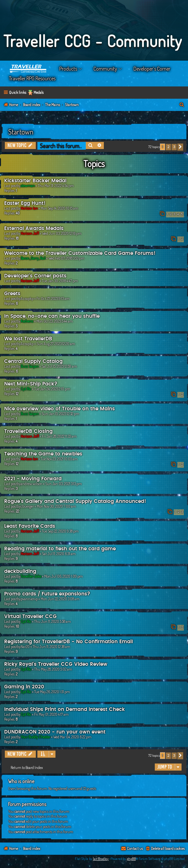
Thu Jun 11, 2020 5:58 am (53, 621)
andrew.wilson (31, 484)
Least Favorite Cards (30, 526)
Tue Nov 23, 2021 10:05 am (59, 459)
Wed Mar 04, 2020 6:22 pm (72, 737)
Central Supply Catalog (33, 361)
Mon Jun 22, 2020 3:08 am (60, 599)
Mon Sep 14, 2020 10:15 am (59, 208)
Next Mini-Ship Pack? (31, 384)
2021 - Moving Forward (33, 479)
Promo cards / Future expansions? (47, 594)
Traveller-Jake (31, 576)
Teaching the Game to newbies (43, 454)
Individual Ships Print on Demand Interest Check (64, 709)
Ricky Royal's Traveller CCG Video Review (56, 664)
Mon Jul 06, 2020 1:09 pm (64, 576)
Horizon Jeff (30, 233)
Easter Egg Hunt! (25, 203)
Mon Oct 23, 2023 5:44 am (55, 321)
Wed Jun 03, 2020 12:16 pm (62, 233)
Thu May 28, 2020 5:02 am (53, 669)
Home (28, 69)
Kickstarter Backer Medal (35, 181)
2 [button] (168, 147)
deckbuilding (20, 571)
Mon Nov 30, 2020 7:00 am (56, 506)
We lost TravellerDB (28, 339)
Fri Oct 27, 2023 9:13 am (53, 299)
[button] (180, 147)
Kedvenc (27, 321)
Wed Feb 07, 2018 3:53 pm (66, 258)
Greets (12, 294)
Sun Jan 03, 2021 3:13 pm (64, 484)
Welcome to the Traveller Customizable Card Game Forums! (80, 253)
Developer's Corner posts (35, 276)
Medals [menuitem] (39, 92)
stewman (28, 186)
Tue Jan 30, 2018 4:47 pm (60, 281)
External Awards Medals (34, 229)
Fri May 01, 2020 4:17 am (51, 714)
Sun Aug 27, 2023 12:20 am (56, 344)
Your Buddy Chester (35, 737)
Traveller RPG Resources (32, 78)
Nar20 (25, 647)
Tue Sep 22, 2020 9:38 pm (60, 531)
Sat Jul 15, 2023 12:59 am (59, 366)
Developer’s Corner (152, 69)
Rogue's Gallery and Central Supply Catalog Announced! (75, 501)
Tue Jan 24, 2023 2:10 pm (52, 389)
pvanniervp (29, 599)
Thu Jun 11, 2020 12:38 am (51, 647)
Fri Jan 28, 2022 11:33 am (59, 436)
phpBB (131, 859)
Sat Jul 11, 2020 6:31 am (59, 554)
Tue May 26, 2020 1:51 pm (52, 692)
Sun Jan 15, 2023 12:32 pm (60, 414)
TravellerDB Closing (28, 431)
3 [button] (174, 147)
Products (68, 69)
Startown (21, 132)
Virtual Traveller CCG (30, 617)
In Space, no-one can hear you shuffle (52, 316)
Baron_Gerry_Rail (33, 258)
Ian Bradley (101, 859)
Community (105, 69)
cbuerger (27, 506)
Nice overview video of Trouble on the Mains (59, 409)
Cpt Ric (26, 389)
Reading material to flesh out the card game (60, 549)
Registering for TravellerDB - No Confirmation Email (69, 642)
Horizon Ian (29, 208)
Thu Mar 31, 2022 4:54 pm (56, 186)
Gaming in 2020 (24, 687)
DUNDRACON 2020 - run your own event (55, 732)
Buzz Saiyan (30, 366)
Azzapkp (27, 299)
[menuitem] (182, 105)
